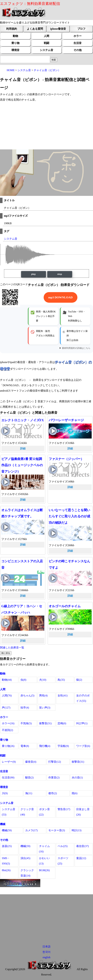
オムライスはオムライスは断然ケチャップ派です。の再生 (6, 527)
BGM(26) (44, 870)
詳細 (23, 448)
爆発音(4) (31, 762)
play (33, 274)
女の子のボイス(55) (83, 698)
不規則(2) (7, 730)
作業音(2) (54, 778)
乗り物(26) (8, 746)
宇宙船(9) (63, 746)
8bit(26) (6, 870)
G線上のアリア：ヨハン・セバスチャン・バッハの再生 (6, 623)
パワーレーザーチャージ (66, 420)
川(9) (5, 793)
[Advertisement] (46, 126)
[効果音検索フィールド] (54, 60)
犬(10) (43, 680)
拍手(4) (25, 708)
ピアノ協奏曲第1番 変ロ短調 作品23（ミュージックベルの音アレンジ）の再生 (6, 482)
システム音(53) (9, 812)
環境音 (15, 50)
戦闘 (46, 43)
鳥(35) (61, 680)
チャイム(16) (44, 849)
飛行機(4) (45, 746)
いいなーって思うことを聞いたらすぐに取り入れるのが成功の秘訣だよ (69, 516)
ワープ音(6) (83, 746)
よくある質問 (35, 29)
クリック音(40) (27, 812)
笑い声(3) (45, 708)
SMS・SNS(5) (6, 861)
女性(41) (63, 696)
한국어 (46, 952)
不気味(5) (26, 723)
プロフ (81, 29)
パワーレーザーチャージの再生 (53, 431)
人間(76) (7, 696)
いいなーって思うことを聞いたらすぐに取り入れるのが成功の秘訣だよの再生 (53, 533)
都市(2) (53, 793)
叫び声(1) (82, 723)
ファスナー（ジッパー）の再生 (53, 470)
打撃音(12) (55, 762)
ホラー (78, 36)
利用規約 (12, 29)
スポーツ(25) (63, 861)
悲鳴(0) (62, 723)
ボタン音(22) (44, 812)
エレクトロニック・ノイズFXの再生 (6, 431)
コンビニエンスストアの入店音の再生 (6, 578)
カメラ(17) (31, 830)
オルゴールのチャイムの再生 (53, 617)
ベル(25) (63, 846)
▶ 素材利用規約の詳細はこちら (75, 348)
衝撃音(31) (45, 723)
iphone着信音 (58, 29)
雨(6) (75, 793)
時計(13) (77, 830)
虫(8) (23, 680)
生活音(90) (8, 778)
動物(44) (7, 680)
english (46, 957)
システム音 (46, 50)
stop (60, 274)
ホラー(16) (8, 723)
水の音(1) (77, 778)
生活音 (78, 43)
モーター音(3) (57, 830)
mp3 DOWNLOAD (61, 297)
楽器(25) (7, 846)
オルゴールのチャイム (65, 606)
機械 (3, 824)
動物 (15, 36)
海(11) (29, 793)
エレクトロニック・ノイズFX (23, 420)
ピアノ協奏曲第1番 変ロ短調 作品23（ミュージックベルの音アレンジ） (22, 465)
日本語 (46, 947)
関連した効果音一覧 (12, 648)
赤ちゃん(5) (27, 696)
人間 (46, 36)
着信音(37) (83, 846)
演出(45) (25, 858)
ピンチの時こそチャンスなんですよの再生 (53, 578)
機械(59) (7, 830)
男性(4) (43, 696)
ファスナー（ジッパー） (66, 459)
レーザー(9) (9, 762)
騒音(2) (29, 778)
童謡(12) (81, 858)
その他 (78, 50)
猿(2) (79, 680)
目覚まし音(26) (83, 812)
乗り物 (15, 43)
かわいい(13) (44, 861)
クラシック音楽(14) (27, 873)
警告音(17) (64, 809)
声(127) (6, 708)
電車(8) (25, 746)
